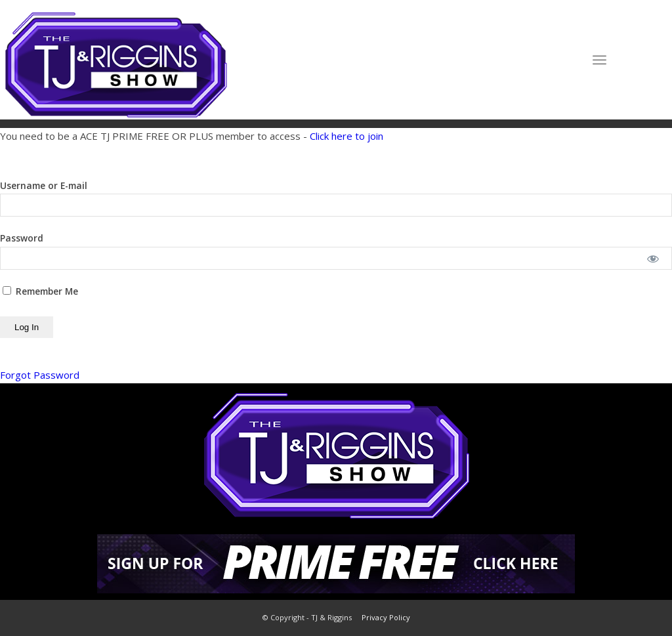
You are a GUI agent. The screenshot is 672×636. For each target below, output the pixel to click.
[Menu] (599, 59)
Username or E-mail (44, 185)
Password (22, 238)
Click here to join (346, 136)
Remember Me (40, 291)
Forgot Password (40, 375)
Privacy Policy (386, 617)
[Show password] (653, 258)
